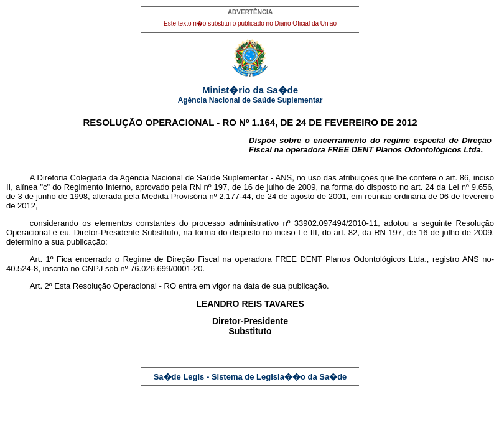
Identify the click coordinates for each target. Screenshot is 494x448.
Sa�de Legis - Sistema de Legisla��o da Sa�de (250, 377)
